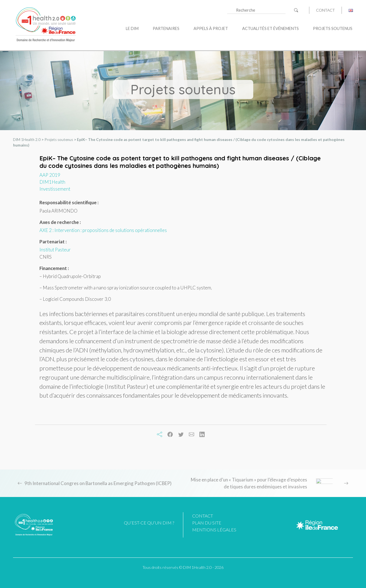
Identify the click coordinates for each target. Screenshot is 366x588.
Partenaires (166, 28)
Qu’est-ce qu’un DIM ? (149, 523)
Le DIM (132, 28)
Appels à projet (211, 28)
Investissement (55, 189)
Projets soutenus (333, 28)
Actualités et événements (270, 28)
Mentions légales (214, 530)
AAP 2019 (50, 175)
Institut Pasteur (55, 250)
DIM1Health (52, 182)
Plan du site (207, 523)
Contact (325, 10)
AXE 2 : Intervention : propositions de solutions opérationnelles (103, 230)
